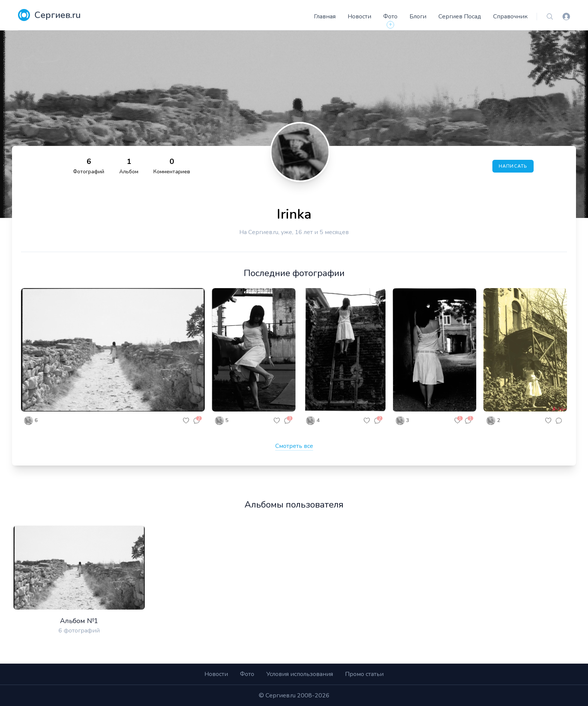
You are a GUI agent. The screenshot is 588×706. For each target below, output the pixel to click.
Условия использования (300, 674)
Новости (359, 17)
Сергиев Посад (460, 17)
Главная (325, 17)
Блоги (418, 17)
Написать (513, 166)
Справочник (510, 17)
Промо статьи (364, 674)
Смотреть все (294, 446)
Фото (390, 17)
